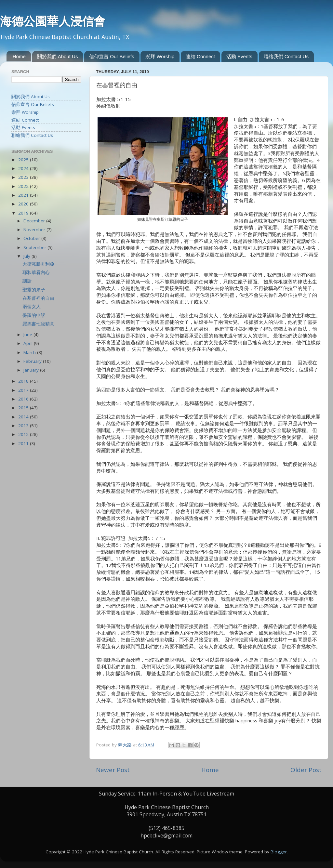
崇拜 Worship (160, 56)
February (33, 361)
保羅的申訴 (34, 315)
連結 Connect (200, 56)
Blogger (279, 852)
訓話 (27, 281)
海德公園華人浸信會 (53, 21)
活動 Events (239, 56)
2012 (24, 434)
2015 (24, 408)
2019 (24, 213)
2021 (24, 195)
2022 (24, 186)
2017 (24, 390)
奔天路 (126, 745)
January (32, 370)
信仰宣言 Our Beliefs (112, 56)
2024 (24, 168)
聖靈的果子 (34, 290)
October (32, 238)
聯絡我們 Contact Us (286, 56)
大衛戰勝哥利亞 (38, 264)
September (35, 247)
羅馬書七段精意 (38, 324)
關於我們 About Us (58, 56)
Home (19, 56)
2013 (24, 426)
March (30, 352)
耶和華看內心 (36, 272)
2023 (24, 177)
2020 (24, 204)
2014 (24, 417)
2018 (24, 381)
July (27, 256)
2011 (24, 443)
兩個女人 (32, 307)
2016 (24, 399)
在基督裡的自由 (38, 298)
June (28, 335)
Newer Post (113, 770)
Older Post (306, 770)
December (35, 221)
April (29, 343)
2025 (24, 160)
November (35, 230)
